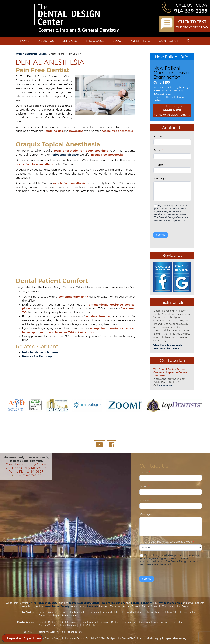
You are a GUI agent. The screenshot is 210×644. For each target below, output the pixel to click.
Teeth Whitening (88, 625)
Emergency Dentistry (110, 622)
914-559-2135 (191, 11)
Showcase (95, 41)
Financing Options (134, 612)
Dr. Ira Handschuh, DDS (43, 603)
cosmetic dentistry (80, 603)
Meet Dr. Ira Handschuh (73, 612)
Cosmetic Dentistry (48, 622)
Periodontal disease (64, 155)
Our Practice (28, 612)
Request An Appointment (66, 615)
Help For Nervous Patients (40, 353)
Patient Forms (154, 612)
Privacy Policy (172, 612)
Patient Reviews (74, 632)
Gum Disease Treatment (158, 622)
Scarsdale (92, 606)
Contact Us (169, 41)
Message (159, 179)
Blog (117, 41)
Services (70, 41)
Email (158, 150)
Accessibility (189, 612)
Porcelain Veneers (47, 625)
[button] (189, 41)
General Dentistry (133, 622)
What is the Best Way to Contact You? (167, 542)
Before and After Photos (51, 632)
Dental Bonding (68, 625)
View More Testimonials (168, 345)
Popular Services (25, 622)
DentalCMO (128, 638)
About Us (46, 41)
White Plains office (171, 603)
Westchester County (57, 606)
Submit (160, 235)
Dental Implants (88, 622)
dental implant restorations (109, 603)
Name (159, 137)
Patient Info (140, 41)
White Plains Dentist (26, 54)
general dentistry (141, 603)
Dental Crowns (69, 622)
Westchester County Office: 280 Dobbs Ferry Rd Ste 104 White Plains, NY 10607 (26, 468)
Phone (159, 165)
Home (25, 41)
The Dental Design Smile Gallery (105, 612)
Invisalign (178, 622)
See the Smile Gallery (166, 348)
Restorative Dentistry (37, 356)
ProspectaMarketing (174, 638)
